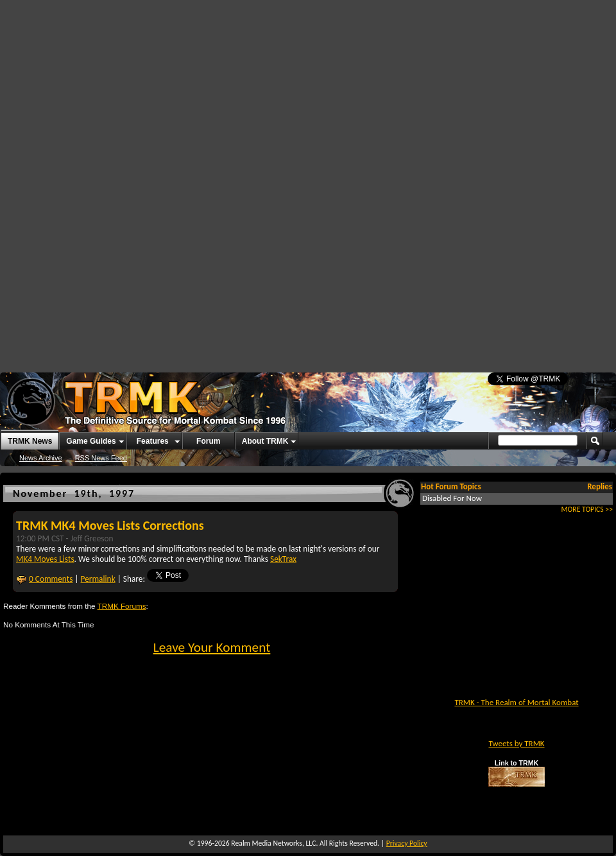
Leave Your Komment (212, 647)
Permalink (98, 579)
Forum (208, 441)
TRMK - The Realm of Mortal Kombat (516, 702)
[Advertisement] (269, 96)
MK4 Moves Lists (45, 559)
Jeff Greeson (92, 538)
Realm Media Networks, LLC (273, 843)
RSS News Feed (101, 458)
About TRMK (265, 441)
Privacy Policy (407, 843)
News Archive (41, 458)
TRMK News (30, 441)
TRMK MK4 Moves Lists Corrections (110, 525)
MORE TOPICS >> (587, 509)
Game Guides (91, 441)
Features (153, 441)
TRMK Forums (122, 606)
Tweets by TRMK (516, 743)
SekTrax (283, 559)
